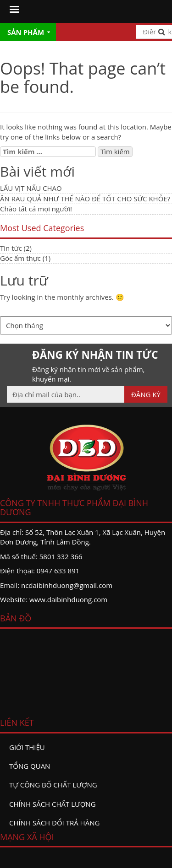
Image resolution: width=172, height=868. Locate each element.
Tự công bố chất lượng (53, 785)
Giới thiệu (27, 747)
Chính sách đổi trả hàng (54, 823)
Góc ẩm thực (20, 258)
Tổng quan (30, 766)
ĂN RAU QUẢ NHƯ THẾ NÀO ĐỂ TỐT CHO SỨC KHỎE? (85, 199)
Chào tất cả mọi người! (36, 209)
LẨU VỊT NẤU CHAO (31, 188)
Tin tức (11, 248)
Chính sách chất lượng (53, 804)
